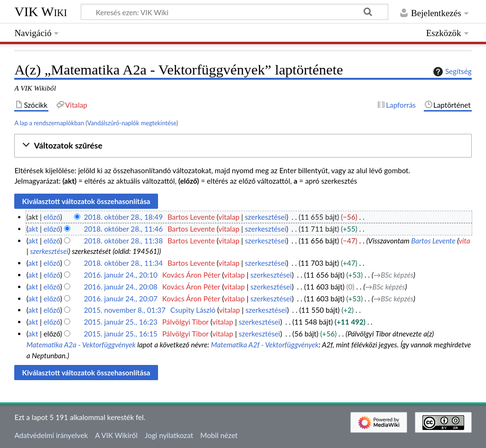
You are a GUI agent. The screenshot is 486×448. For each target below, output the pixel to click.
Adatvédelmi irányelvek (51, 435)
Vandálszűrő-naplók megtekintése (132, 123)
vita (465, 241)
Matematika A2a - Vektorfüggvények (81, 345)
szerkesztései (266, 217)
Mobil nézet (219, 435)
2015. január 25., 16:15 (121, 334)
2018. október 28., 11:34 (123, 263)
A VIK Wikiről (116, 435)
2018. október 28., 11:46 (123, 229)
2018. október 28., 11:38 (123, 241)
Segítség (451, 72)
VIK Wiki (41, 12)
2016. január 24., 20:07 (121, 299)
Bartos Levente (433, 241)
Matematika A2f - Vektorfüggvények (265, 345)
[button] (243, 146)
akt (33, 229)
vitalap (229, 217)
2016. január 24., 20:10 (121, 275)
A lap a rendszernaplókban (49, 123)
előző (52, 217)
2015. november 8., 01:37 (125, 310)
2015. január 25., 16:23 (121, 322)
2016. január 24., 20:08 (121, 287)
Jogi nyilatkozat (169, 435)
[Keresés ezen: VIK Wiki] (234, 12)
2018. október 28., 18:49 (123, 217)
